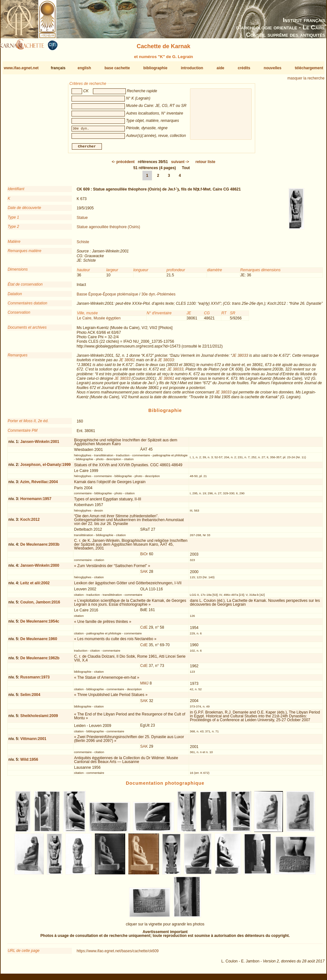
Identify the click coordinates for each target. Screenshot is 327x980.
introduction (192, 68)
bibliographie (155, 68)
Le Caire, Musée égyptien (99, 321)
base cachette (117, 68)
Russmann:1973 (35, 680)
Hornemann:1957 (36, 501)
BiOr (144, 557)
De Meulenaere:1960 (38, 641)
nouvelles (273, 68)
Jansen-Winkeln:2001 (40, 444)
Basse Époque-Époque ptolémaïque (107, 296)
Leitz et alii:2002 (35, 586)
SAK (144, 574)
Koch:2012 (30, 522)
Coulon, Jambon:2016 (40, 605)
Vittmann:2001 (33, 741)
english (84, 68)
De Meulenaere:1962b (40, 661)
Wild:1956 (29, 762)
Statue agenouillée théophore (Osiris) (108, 229)
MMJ (144, 686)
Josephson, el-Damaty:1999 (45, 467)
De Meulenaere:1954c (40, 624)
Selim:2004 (30, 697)
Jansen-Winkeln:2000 (40, 568)
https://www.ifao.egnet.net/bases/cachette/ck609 (118, 954)
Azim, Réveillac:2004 (39, 484)
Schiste (83, 244)
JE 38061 (127, 363)
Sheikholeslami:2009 (39, 718)
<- (123, 164)
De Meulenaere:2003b (40, 547)
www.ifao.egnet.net (21, 68)
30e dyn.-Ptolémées (159, 296)
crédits (244, 68)
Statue (82, 220)
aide (220, 68)
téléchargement (309, 68)
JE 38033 (240, 358)
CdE (144, 630)
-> (180, 164)
